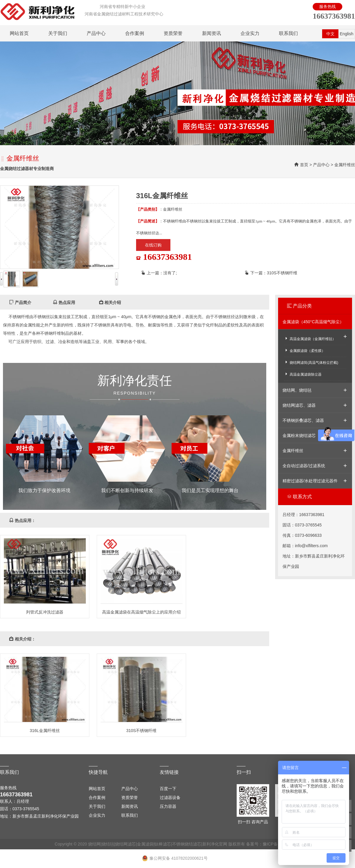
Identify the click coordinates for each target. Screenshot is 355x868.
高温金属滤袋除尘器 (303, 374)
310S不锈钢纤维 (282, 273)
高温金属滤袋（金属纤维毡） (310, 338)
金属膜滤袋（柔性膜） (305, 350)
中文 (330, 34)
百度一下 (168, 789)
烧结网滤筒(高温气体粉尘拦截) (311, 362)
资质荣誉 (173, 33)
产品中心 (96, 33)
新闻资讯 (212, 33)
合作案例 (135, 33)
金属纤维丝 (345, 165)
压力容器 (168, 806)
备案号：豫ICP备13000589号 (273, 844)
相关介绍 (110, 302)
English (347, 34)
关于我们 (58, 33)
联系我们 (288, 33)
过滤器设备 (170, 797)
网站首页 (19, 33)
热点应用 (64, 302)
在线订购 (153, 245)
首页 (304, 165)
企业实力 (250, 33)
